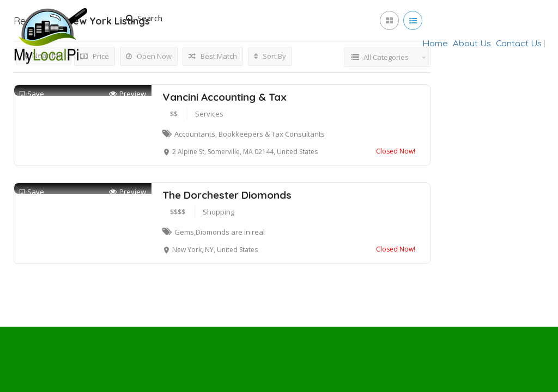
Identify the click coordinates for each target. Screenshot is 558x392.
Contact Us (519, 44)
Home (435, 44)
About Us (472, 44)
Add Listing (508, 18)
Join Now (448, 19)
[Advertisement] (279, 152)
